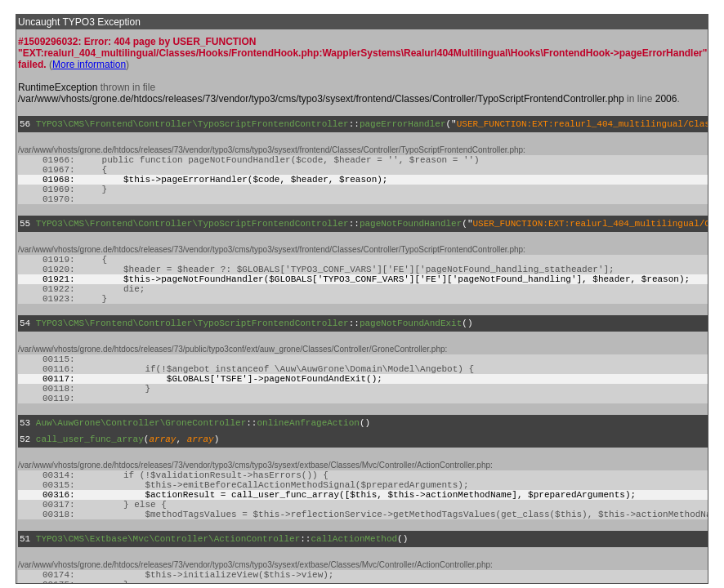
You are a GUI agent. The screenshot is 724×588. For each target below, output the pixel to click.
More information (89, 65)
